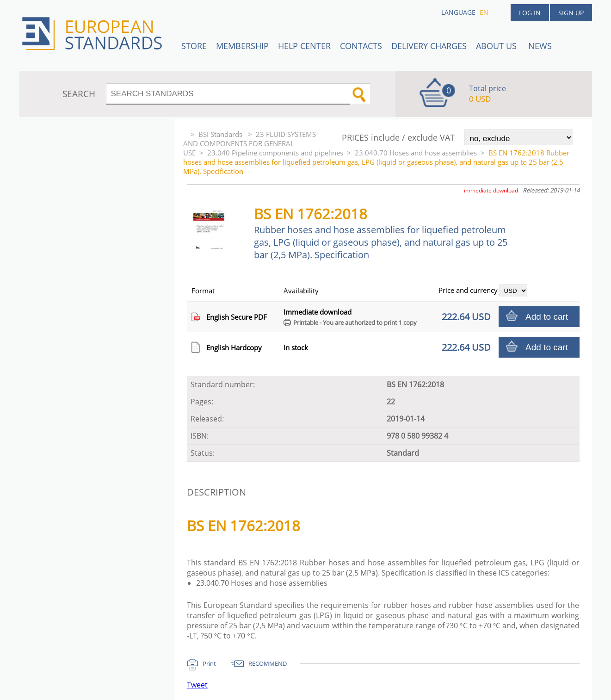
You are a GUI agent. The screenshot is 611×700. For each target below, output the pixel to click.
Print (209, 663)
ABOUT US (497, 46)
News (540, 46)
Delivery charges (429, 46)
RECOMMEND (268, 663)
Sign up (571, 13)
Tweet (197, 685)
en (484, 12)
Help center (304, 46)
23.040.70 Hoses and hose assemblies (416, 153)
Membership (242, 46)
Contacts (361, 46)
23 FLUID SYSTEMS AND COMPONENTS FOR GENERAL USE (250, 143)
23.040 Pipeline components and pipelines (275, 153)
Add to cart (547, 317)
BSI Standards (221, 134)
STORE (194, 46)
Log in (530, 13)
